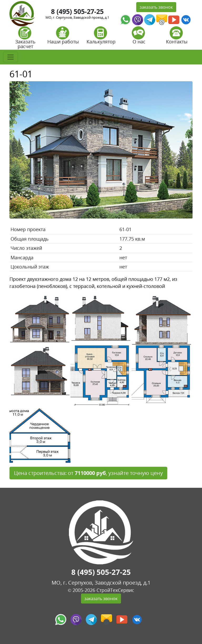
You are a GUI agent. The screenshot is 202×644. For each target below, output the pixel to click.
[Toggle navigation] (11, 57)
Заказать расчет (25, 39)
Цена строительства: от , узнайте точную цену (88, 473)
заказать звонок (156, 7)
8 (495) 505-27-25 (77, 11)
